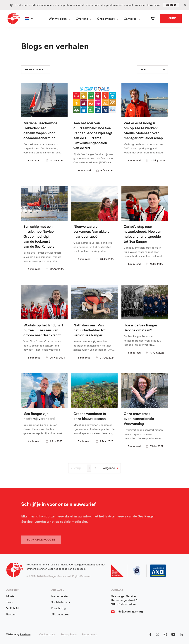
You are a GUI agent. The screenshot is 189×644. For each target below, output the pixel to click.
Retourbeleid (89, 635)
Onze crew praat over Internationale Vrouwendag (139, 419)
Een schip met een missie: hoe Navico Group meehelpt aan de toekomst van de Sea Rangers (39, 237)
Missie (10, 596)
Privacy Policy (69, 635)
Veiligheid (12, 608)
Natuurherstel (60, 596)
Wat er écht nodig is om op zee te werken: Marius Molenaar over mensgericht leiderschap (143, 131)
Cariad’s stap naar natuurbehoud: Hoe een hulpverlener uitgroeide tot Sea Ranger (142, 234)
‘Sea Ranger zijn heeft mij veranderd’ (39, 416)
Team (10, 602)
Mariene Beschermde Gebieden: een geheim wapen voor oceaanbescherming (40, 131)
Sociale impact (61, 602)
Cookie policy (47, 635)
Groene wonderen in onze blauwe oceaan (90, 416)
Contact (171, 5)
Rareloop (25, 635)
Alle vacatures (60, 615)
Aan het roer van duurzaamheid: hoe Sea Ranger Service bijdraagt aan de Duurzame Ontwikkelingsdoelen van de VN (93, 136)
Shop (172, 18)
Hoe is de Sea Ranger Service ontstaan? (140, 328)
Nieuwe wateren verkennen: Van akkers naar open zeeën (91, 232)
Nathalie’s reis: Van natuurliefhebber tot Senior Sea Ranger (90, 330)
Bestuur (11, 615)
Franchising (59, 608)
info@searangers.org (130, 612)
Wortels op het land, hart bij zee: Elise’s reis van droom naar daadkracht (43, 330)
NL (30, 19)
